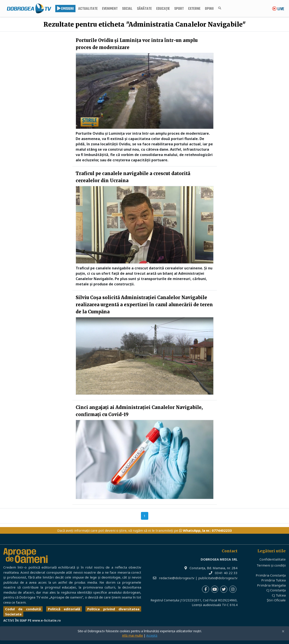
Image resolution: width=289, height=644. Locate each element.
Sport (179, 9)
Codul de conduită (23, 609)
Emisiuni (65, 9)
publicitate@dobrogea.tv (218, 578)
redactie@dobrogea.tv (177, 578)
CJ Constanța (276, 590)
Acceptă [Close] (152, 636)
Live (278, 9)
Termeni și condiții (271, 565)
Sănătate (144, 9)
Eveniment (110, 9)
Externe (194, 9)
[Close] (283, 631)
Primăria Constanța (271, 575)
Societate (13, 614)
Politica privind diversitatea (113, 609)
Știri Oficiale (276, 600)
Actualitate (88, 9)
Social (127, 9)
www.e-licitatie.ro (47, 620)
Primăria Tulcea (273, 580)
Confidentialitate (273, 559)
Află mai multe (133, 636)
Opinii (209, 9)
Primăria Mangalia (271, 585)
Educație (163, 9)
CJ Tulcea (279, 595)
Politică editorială (64, 609)
